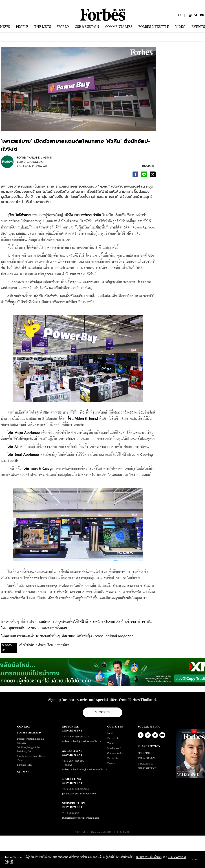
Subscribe (102, 712)
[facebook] (135, 175)
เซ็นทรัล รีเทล (45, 645)
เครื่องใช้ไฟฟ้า (27, 645)
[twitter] (153, 175)
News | (22, 162)
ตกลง (195, 860)
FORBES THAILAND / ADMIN (35, 158)
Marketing (35, 162)
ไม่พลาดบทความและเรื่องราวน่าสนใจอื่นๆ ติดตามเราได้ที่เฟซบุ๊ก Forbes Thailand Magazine (67, 636)
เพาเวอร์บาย (63, 645)
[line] (144, 175)
